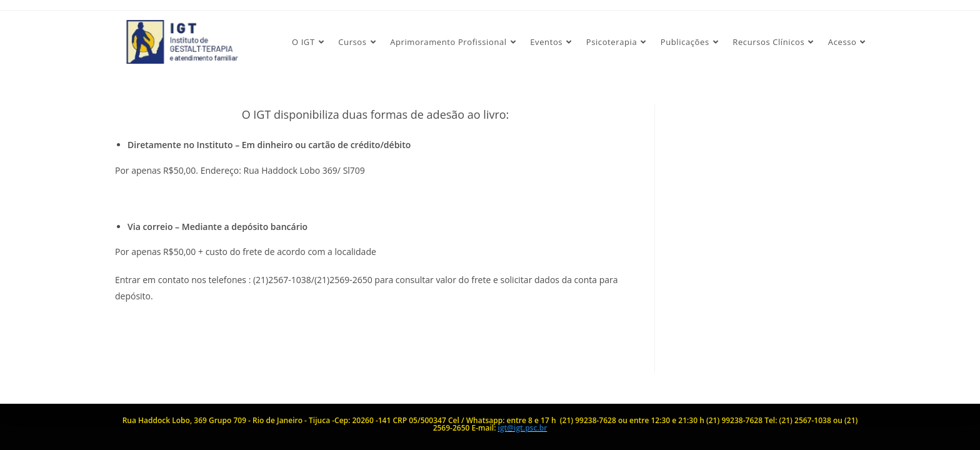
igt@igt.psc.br (523, 428)
